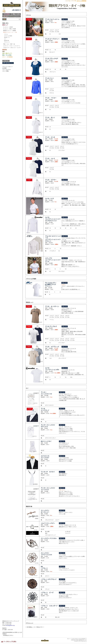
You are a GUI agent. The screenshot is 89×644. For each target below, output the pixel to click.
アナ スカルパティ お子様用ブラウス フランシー (51, 284)
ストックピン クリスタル (49, 538)
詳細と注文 (65, 19)
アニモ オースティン (52, 306)
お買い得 (5, 16)
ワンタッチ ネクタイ (48, 472)
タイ (5, 39)
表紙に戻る (5, 23)
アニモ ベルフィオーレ (52, 19)
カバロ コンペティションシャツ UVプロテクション (53, 219)
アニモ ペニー (50, 78)
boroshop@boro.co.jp (10, 625)
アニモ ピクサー (51, 180)
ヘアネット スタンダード (49, 606)
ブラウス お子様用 (8, 36)
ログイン (18, 16)
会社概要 (4, 68)
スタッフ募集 (5, 71)
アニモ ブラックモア (52, 59)
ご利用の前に (6, 61)
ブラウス (6, 34)
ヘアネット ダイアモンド (49, 579)
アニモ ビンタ (50, 137)
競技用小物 (6, 41)
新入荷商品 (7, 14)
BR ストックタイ (46, 441)
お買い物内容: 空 (16, 10)
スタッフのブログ (7, 70)
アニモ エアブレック (52, 347)
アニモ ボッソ (50, 118)
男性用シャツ (7, 37)
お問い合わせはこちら (8, 63)
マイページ (12, 16)
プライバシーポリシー (8, 67)
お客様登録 (84, 1)
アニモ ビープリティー (52, 39)
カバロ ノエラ (50, 199)
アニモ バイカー (51, 98)
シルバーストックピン (48, 523)
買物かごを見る (16, 14)
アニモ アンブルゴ (51, 326)
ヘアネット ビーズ (47, 593)
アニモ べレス (50, 158)
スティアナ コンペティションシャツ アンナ (53, 260)
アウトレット (7, 42)
